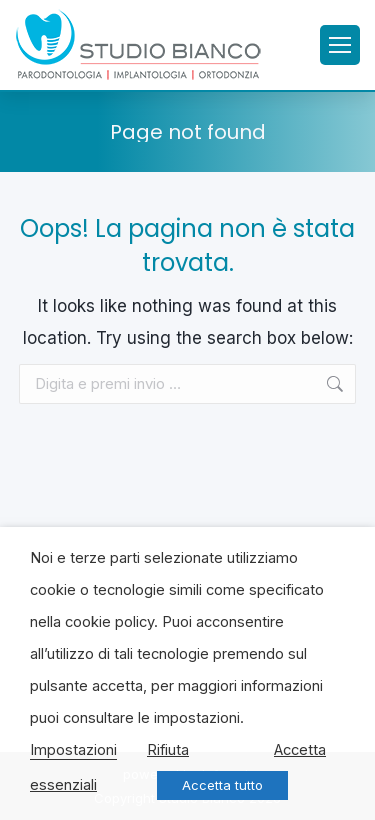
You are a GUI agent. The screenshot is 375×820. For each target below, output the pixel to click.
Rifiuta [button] (168, 750)
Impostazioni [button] (73, 750)
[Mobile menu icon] (340, 45)
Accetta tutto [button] (222, 785)
